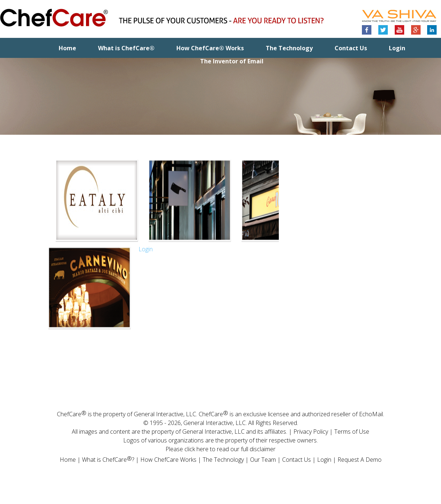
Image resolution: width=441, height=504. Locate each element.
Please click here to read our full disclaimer (220, 449)
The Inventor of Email (232, 61)
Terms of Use (352, 432)
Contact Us (351, 48)
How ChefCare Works (168, 460)
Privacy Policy (311, 432)
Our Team (263, 460)
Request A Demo (360, 460)
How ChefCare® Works (210, 48)
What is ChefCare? (108, 459)
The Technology (289, 48)
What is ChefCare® (126, 48)
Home (67, 48)
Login (397, 48)
